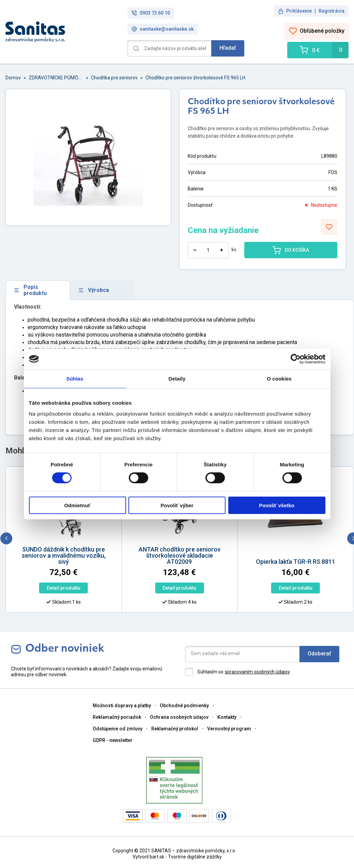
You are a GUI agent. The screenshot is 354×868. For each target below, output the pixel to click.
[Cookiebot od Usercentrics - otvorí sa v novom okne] (296, 359)
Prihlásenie (299, 11)
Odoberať (319, 654)
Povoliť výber (177, 505)
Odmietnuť (77, 505)
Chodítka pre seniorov (114, 78)
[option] (171, 541)
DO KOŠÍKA (291, 250)
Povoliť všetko (277, 505)
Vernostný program (229, 729)
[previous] (6, 538)
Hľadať (228, 48)
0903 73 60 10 (151, 13)
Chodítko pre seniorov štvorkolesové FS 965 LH (195, 78)
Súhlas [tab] (75, 379)
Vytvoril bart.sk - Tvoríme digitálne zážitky (177, 857)
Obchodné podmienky (184, 706)
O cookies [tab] (279, 379)
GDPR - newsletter (113, 740)
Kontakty (227, 717)
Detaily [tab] (177, 379)
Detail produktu (55, 588)
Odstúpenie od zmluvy (118, 729)
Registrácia (332, 11)
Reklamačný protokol (175, 729)
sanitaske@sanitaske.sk (163, 29)
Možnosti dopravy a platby (122, 706)
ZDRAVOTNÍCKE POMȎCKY (56, 78)
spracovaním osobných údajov (257, 672)
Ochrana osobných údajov (179, 717)
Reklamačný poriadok (117, 717)
